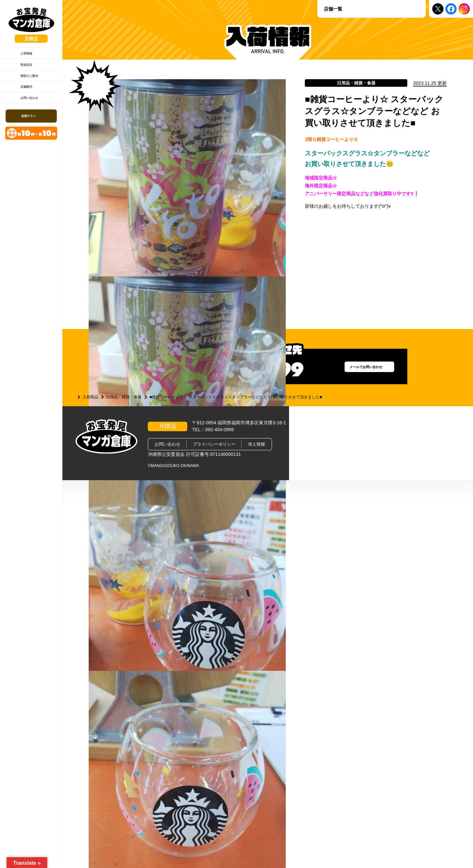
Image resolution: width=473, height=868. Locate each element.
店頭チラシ (32, 146)
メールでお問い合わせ (356, 370)
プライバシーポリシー (214, 444)
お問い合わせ (28, 124)
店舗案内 (23, 107)
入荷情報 (23, 57)
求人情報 (257, 444)
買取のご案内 (28, 90)
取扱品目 (23, 74)
